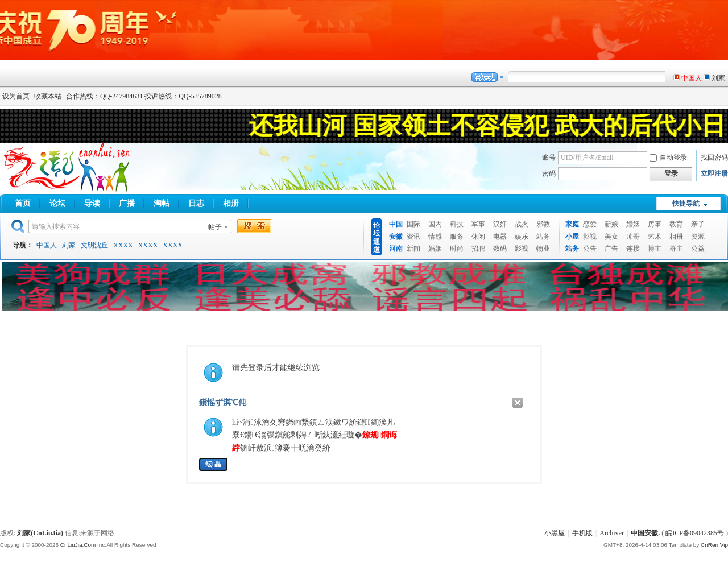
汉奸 (500, 224)
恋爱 (590, 224)
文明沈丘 (94, 245)
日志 (196, 203)
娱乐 (522, 237)
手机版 (582, 533)
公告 (590, 249)
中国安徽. (645, 533)
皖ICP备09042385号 (695, 533)
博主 (655, 249)
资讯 (413, 237)
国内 (435, 224)
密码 (549, 173)
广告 (611, 249)
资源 (698, 237)
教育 (676, 224)
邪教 (543, 224)
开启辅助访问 (725, 96)
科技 (457, 224)
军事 (478, 224)
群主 (676, 249)
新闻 (413, 249)
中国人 (47, 245)
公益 (698, 249)
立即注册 (714, 173)
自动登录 (668, 158)
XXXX (123, 245)
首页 (23, 203)
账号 (549, 158)
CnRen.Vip (714, 545)
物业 (543, 249)
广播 (127, 203)
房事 (655, 224)
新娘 (611, 224)
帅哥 (633, 237)
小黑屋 (555, 533)
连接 (633, 249)
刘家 (69, 245)
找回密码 (714, 158)
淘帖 (162, 203)
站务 (543, 237)
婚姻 (435, 249)
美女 (611, 237)
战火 (522, 224)
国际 (413, 224)
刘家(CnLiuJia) (40, 533)
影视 (522, 249)
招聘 (478, 249)
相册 (231, 203)
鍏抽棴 (518, 403)
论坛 (57, 203)
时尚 (457, 249)
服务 (457, 237)
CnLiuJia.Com (78, 545)
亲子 (698, 224)
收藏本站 (48, 96)
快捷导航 (686, 204)
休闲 (478, 237)
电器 (500, 237)
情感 (435, 237)
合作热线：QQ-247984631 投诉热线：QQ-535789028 (144, 96)
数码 (500, 249)
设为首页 (16, 96)
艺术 (655, 237)
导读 (92, 203)
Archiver (612, 533)
